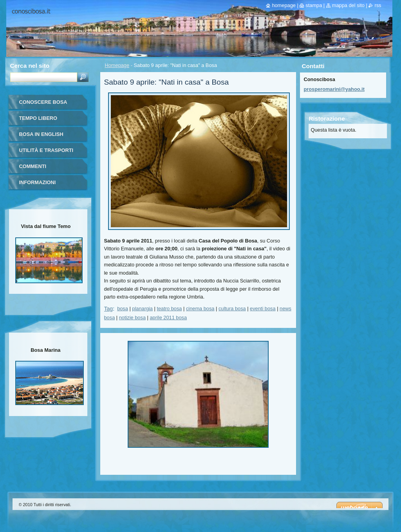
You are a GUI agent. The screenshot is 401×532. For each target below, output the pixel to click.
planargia (142, 309)
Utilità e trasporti (46, 150)
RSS (378, 5)
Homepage (117, 65)
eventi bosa (263, 309)
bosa (123, 309)
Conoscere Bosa (43, 102)
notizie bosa (132, 318)
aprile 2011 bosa (168, 318)
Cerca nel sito (30, 66)
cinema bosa (200, 309)
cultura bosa (232, 309)
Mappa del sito (348, 5)
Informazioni (38, 182)
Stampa (314, 5)
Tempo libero (38, 118)
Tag (109, 309)
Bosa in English (41, 134)
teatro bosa (169, 309)
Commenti (33, 166)
